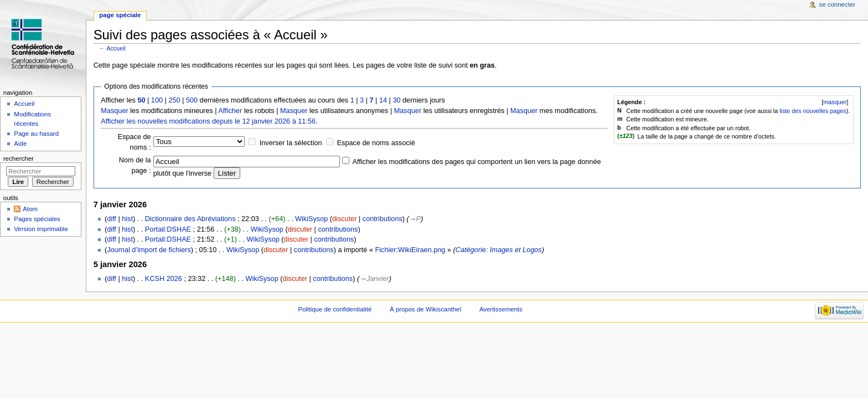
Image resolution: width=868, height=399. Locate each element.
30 (396, 100)
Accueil (116, 48)
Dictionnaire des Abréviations (190, 219)
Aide (20, 144)
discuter (344, 219)
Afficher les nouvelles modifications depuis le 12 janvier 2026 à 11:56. (209, 121)
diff (112, 219)
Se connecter (838, 4)
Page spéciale (120, 15)
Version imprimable (41, 229)
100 (157, 100)
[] (835, 102)
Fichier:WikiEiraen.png (410, 250)
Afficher (230, 111)
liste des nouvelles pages (813, 111)
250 (174, 100)
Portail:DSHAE (168, 229)
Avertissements (501, 309)
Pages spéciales (37, 219)
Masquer (114, 111)
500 (192, 100)
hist (127, 219)
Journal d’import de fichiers (149, 250)
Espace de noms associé (376, 143)
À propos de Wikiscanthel (425, 309)
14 (383, 100)
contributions (383, 219)
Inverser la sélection (291, 143)
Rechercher (19, 158)
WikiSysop (311, 219)
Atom (30, 209)
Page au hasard (36, 134)
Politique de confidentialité (335, 309)
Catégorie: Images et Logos (499, 250)
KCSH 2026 (164, 279)
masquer (835, 102)
